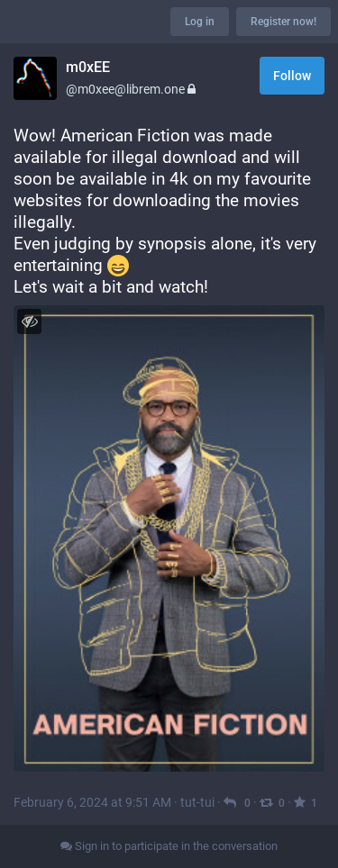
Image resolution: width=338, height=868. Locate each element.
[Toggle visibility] (29, 321)
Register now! (283, 22)
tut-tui (197, 802)
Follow (292, 76)
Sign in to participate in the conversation (169, 846)
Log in (200, 22)
